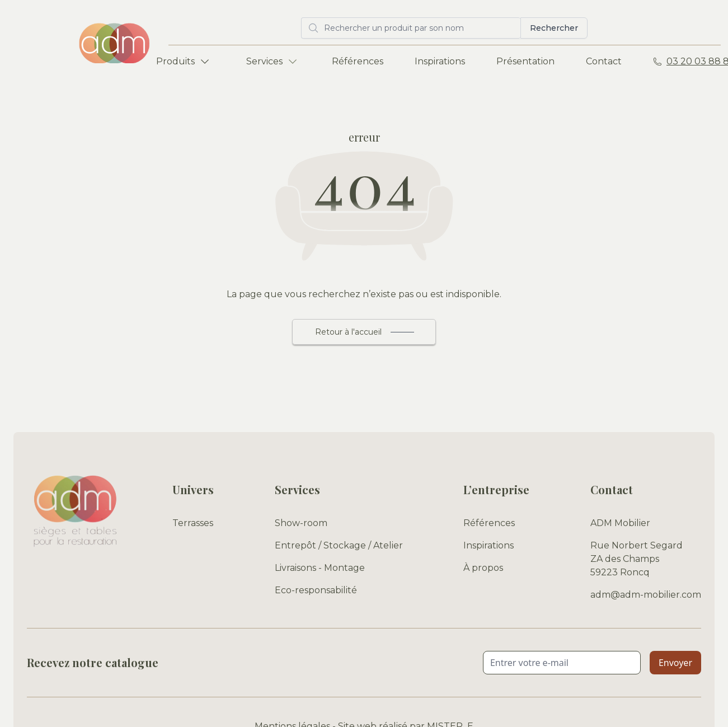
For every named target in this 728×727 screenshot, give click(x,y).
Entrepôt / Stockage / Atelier (339, 545)
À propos (483, 568)
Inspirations (440, 61)
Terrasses (193, 523)
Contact (604, 61)
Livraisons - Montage (320, 568)
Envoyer (675, 663)
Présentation (525, 61)
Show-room (301, 523)
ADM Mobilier (620, 523)
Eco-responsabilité (316, 590)
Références (358, 61)
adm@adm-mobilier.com (646, 595)
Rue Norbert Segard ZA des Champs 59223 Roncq (637, 559)
